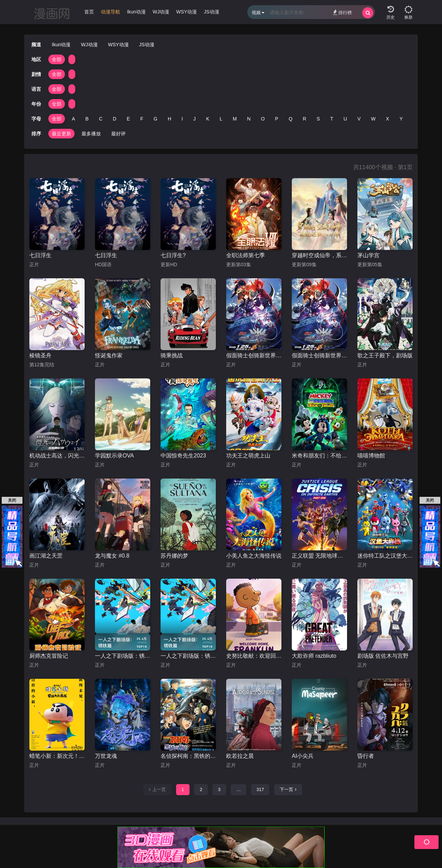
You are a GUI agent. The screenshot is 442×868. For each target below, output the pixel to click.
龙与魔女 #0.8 (112, 556)
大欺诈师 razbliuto (314, 656)
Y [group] (401, 119)
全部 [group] (57, 59)
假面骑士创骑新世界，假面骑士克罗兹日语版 (319, 355)
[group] (110, 13)
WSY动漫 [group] (186, 12)
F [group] (142, 119)
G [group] (156, 119)
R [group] (305, 119)
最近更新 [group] (61, 134)
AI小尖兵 (303, 756)
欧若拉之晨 (240, 756)
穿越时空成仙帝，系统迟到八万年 (319, 255)
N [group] (249, 119)
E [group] (128, 119)
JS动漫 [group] (211, 12)
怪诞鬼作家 (109, 355)
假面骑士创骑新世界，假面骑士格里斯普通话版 (254, 355)
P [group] (277, 119)
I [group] (182, 119)
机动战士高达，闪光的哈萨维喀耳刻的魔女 (57, 456)
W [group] (373, 119)
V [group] (359, 119)
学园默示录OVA (114, 456)
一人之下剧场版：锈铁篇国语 (188, 656)
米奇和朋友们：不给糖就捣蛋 (319, 456)
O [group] (263, 119)
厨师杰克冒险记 (49, 656)
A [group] (73, 119)
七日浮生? (173, 255)
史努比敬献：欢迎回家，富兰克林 (254, 656)
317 (260, 789)
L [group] (221, 119)
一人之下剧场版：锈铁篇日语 (123, 656)
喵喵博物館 (371, 456)
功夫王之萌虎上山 (248, 456)
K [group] (208, 119)
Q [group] (291, 119)
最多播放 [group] (91, 134)
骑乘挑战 (172, 355)
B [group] (87, 119)
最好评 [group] (118, 134)
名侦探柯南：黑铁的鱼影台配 (188, 756)
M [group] (235, 119)
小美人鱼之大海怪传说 (254, 556)
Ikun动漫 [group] (136, 12)
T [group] (332, 119)
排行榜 (342, 12)
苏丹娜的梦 (174, 556)
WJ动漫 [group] (161, 12)
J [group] (195, 119)
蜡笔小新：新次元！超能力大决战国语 (57, 756)
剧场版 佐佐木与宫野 (383, 656)
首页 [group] (89, 12)
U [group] (345, 119)
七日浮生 (40, 255)
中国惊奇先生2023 (183, 456)
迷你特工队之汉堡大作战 (385, 556)
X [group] (388, 119)
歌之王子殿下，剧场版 (385, 355)
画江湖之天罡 (46, 556)
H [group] (170, 119)
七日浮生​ (106, 255)
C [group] (101, 119)
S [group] (318, 119)
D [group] (115, 119)
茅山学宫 (368, 255)
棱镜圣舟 (40, 355)
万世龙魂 (106, 756)
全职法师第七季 (246, 255)
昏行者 (366, 756)
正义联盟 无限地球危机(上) (319, 556)
